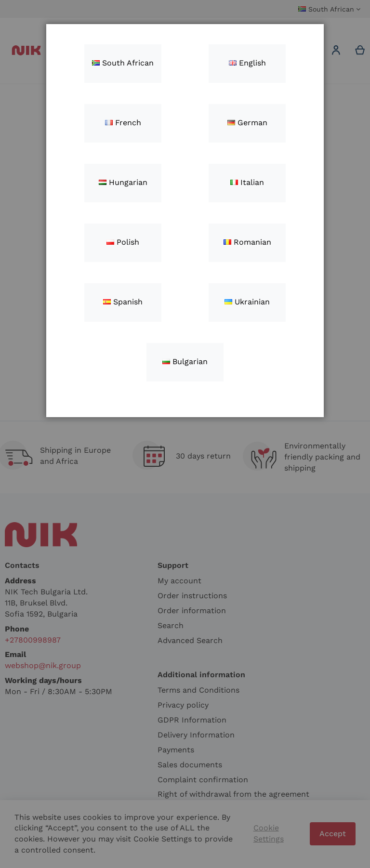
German (247, 123)
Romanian (247, 242)
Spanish (123, 302)
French (123, 123)
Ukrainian (247, 302)
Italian (247, 182)
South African (123, 63)
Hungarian (123, 182)
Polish (123, 242)
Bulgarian (185, 362)
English (247, 63)
